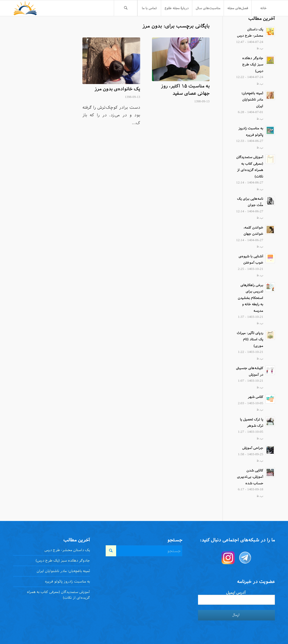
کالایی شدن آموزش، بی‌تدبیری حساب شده (250, 477)
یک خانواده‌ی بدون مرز (117, 89)
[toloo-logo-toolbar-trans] (25, 8)
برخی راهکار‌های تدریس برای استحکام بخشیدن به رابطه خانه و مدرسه (250, 298)
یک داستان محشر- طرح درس (67, 550)
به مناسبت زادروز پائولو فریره (67, 581)
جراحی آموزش (253, 448)
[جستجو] (126, 8)
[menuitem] (263, 8)
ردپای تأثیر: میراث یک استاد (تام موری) (250, 339)
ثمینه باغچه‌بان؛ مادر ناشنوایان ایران (252, 100)
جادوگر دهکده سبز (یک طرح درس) (253, 65)
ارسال (236, 615)
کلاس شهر (255, 397)
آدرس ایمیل (236, 593)
